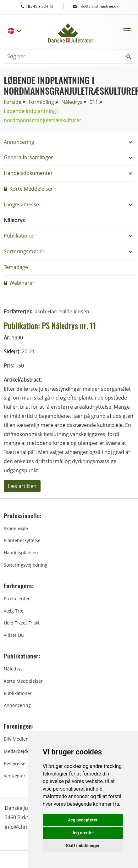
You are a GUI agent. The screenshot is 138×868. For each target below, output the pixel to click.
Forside (13, 102)
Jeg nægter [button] (83, 833)
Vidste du (14, 635)
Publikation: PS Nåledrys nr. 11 (50, 325)
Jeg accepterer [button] (83, 820)
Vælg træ (14, 611)
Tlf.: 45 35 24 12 (43, 6)
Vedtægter (15, 776)
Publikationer (20, 236)
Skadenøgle (16, 528)
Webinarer (19, 283)
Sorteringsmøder (24, 251)
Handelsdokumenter (28, 173)
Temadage (16, 267)
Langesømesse (21, 204)
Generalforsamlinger (28, 157)
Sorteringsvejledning (26, 565)
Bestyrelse (15, 763)
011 (94, 102)
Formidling (41, 102)
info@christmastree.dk (96, 6)
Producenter (17, 599)
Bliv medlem (17, 739)
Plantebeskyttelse (22, 540)
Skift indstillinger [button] (83, 846)
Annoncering (19, 142)
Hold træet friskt (22, 623)
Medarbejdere (19, 751)
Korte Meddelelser (28, 189)
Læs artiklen (22, 486)
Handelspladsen (21, 553)
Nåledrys (72, 102)
